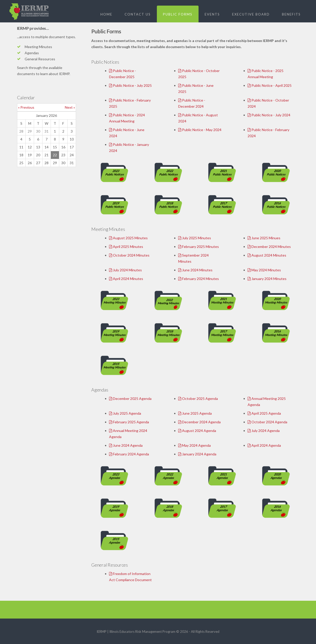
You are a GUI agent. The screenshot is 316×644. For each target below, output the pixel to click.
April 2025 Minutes (126, 247)
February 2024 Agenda (129, 454)
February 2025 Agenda (129, 422)
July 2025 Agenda (125, 413)
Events (212, 14)
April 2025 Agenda (264, 413)
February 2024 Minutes (199, 279)
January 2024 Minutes (267, 279)
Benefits (291, 14)
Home (106, 14)
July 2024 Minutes (125, 270)
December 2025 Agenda (130, 398)
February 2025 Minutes (199, 247)
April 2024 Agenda (264, 445)
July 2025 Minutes (195, 238)
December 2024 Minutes (269, 247)
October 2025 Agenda (198, 398)
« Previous (26, 107)
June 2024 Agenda (126, 445)
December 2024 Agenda (199, 422)
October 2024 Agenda (267, 422)
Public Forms (178, 14)
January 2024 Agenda (197, 454)
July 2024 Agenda (264, 431)
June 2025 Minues (264, 238)
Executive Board (251, 14)
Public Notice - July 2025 (130, 85)
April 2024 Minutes (126, 279)
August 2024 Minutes (267, 255)
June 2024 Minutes (195, 270)
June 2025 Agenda (195, 413)
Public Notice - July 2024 (269, 115)
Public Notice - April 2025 (270, 85)
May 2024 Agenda (194, 445)
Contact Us (138, 14)
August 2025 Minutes (128, 238)
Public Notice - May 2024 (200, 130)
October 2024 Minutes (129, 255)
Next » (70, 107)
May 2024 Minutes (264, 270)
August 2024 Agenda (197, 431)
